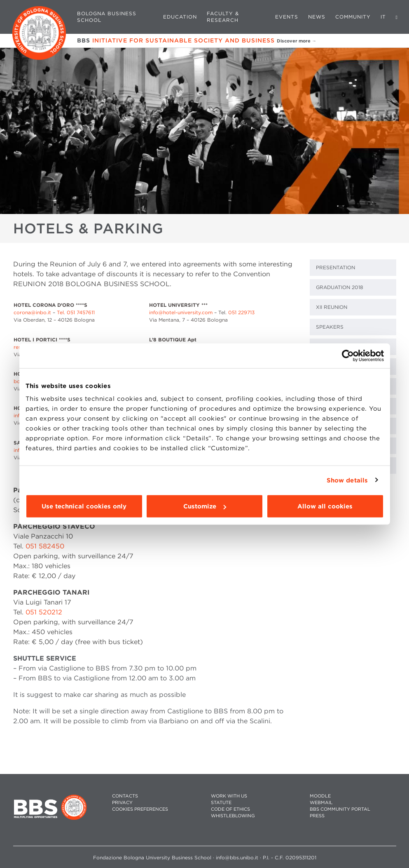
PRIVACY (122, 803)
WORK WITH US (229, 796)
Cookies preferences (140, 809)
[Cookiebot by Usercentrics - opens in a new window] (348, 355)
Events (287, 17)
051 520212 (44, 612)
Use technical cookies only (84, 506)
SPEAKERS (330, 327)
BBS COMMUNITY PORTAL (340, 809)
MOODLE (320, 796)
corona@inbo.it (32, 312)
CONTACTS (125, 796)
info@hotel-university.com (181, 312)
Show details (347, 480)
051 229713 (241, 312)
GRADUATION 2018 (340, 287)
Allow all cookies (325, 506)
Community (353, 17)
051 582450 (45, 546)
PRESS (317, 816)
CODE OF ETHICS (230, 809)
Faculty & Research (223, 17)
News (317, 17)
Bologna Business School (107, 17)
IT (383, 17)
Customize (205, 506)
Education (180, 17)
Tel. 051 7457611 (76, 312)
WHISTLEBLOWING (233, 816)
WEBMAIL (321, 803)
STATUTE (221, 803)
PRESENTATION (335, 267)
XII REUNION (332, 307)
